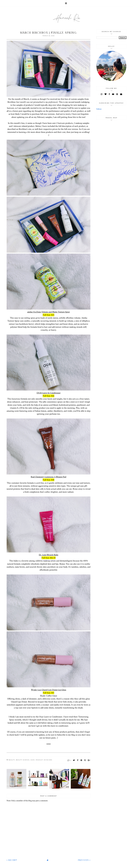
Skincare (48, 760)
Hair (33, 760)
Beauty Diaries (23, 760)
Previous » (84, 860)
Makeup (39, 760)
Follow (99, 109)
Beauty (12, 760)
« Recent (12, 860)
